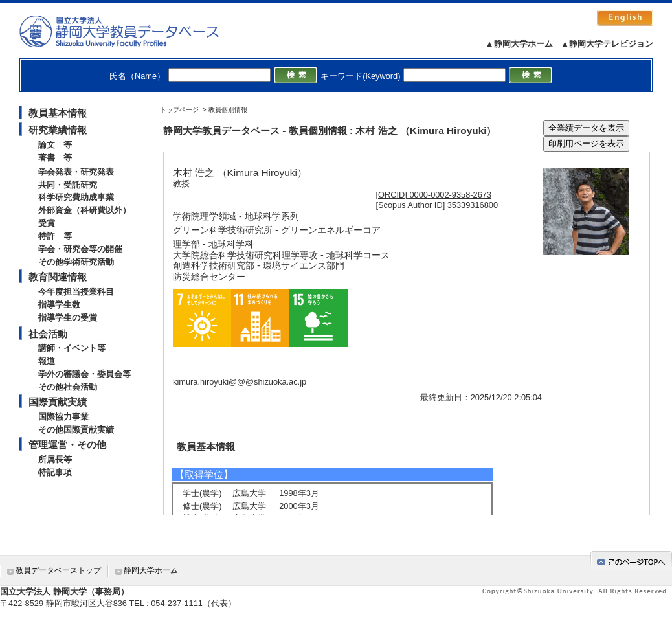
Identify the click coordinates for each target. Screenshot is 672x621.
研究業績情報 (58, 130)
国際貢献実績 (58, 402)
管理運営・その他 (67, 445)
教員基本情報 (58, 113)
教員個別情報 (228, 110)
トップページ (179, 110)
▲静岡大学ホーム (519, 44)
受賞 (47, 223)
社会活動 (48, 334)
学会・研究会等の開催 (80, 249)
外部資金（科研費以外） (84, 210)
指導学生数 (59, 305)
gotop (631, 560)
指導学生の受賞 (68, 318)
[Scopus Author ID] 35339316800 (437, 205)
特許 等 (55, 236)
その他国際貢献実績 (76, 430)
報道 (47, 361)
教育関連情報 (58, 277)
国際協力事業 (63, 417)
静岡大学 (132, 31)
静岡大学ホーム (151, 570)
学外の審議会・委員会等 (84, 374)
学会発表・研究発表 (76, 172)
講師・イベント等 (72, 348)
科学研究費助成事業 (76, 197)
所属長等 (55, 459)
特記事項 (55, 472)
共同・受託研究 (68, 185)
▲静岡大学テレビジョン (607, 44)
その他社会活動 (68, 387)
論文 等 (55, 145)
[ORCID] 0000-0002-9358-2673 (434, 195)
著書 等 (55, 158)
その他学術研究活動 (76, 262)
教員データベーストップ (58, 570)
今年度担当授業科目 (76, 292)
